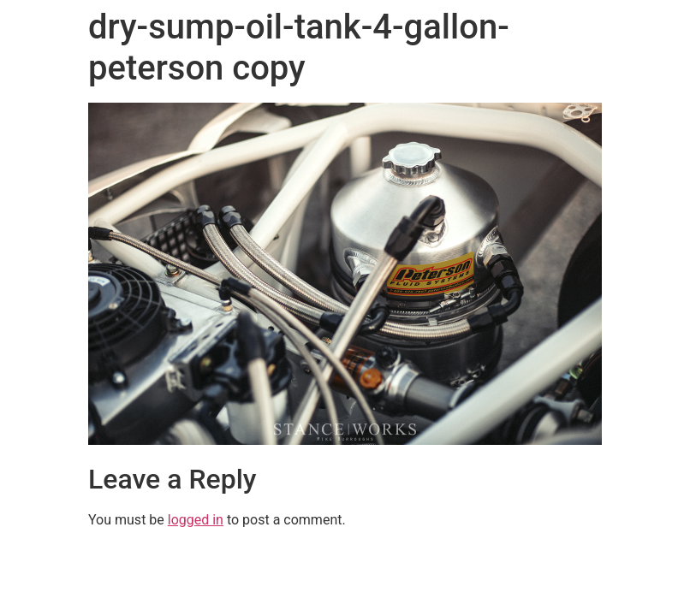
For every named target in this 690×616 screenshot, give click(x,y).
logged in (196, 520)
